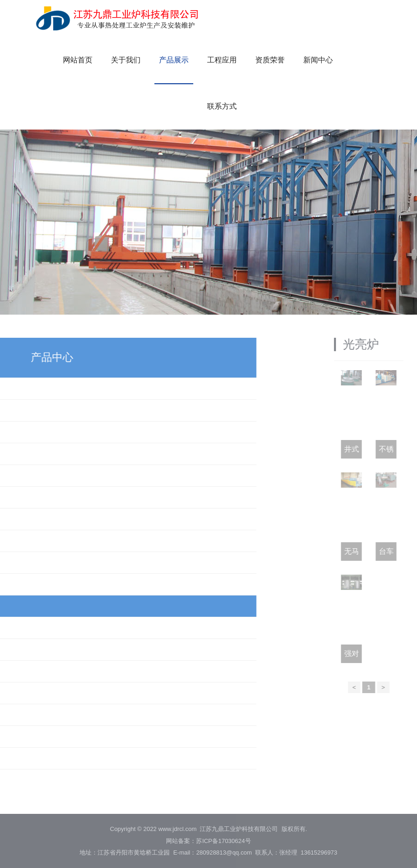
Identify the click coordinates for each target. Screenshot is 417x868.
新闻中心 (318, 60)
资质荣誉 (270, 60)
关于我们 (126, 60)
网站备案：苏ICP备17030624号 (208, 841)
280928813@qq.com (224, 852)
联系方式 (222, 106)
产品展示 (174, 60)
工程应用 (222, 60)
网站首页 (78, 60)
